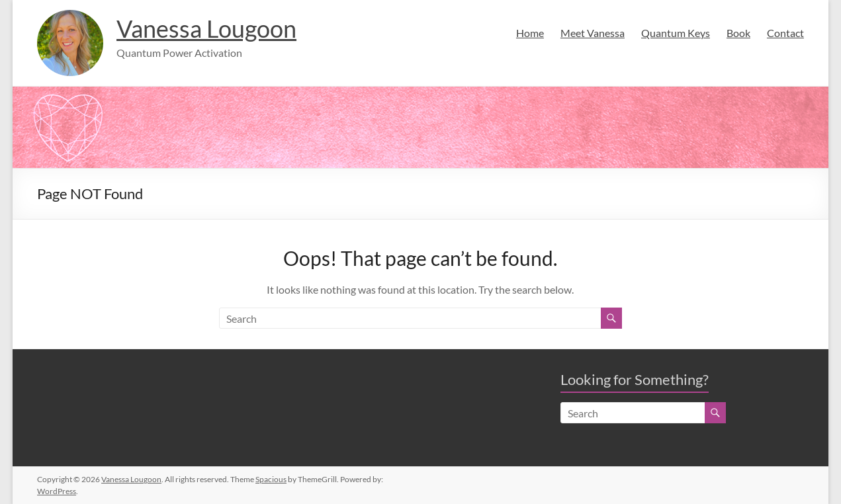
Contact (785, 33)
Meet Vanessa (593, 33)
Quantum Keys (676, 33)
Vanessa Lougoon (206, 28)
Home (530, 33)
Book (738, 33)
